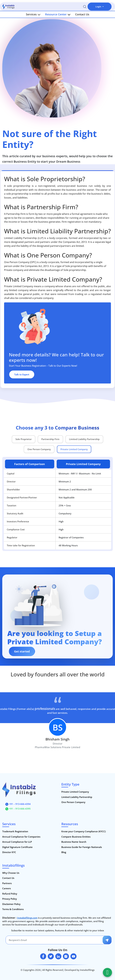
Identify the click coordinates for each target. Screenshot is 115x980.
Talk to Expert (22, 374)
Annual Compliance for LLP (17, 842)
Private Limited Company (75, 792)
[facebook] (43, 956)
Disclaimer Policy (11, 904)
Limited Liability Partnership (77, 797)
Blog (64, 852)
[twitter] (51, 956)
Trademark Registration (15, 831)
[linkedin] (58, 956)
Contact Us (82, 14)
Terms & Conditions (13, 909)
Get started (22, 651)
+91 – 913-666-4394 (18, 804)
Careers (7, 888)
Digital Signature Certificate (17, 847)
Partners (7, 883)
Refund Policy (10, 894)
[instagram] (66, 956)
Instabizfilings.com (27, 918)
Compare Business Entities (76, 837)
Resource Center (58, 14)
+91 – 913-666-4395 (18, 809)
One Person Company (73, 802)
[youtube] (73, 956)
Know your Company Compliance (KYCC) (84, 831)
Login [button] (99, 7)
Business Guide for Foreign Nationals (82, 847)
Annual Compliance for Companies (21, 837)
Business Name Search (74, 842)
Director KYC (9, 852)
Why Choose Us (11, 873)
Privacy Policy (10, 899)
